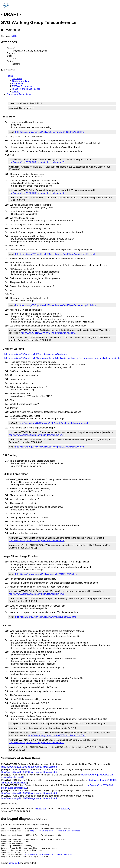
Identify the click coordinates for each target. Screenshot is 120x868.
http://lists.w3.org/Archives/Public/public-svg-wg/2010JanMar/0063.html (50, 132)
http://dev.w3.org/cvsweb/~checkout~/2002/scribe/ (56, 831)
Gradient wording (20, 81)
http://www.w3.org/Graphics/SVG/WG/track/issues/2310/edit (57, 735)
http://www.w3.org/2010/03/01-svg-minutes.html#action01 (37, 162)
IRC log (14, 36)
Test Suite (17, 79)
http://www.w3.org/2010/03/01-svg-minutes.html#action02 (37, 193)
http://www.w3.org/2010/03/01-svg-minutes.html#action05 (37, 540)
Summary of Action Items (19, 94)
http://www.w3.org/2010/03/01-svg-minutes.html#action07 (37, 743)
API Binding (18, 84)
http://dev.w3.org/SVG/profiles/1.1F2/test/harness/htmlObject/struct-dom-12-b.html (55, 254)
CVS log (65, 809)
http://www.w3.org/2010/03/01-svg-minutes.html (49, 854)
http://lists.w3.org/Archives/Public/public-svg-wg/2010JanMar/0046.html (50, 447)
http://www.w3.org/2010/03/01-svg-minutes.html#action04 (37, 435)
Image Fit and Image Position (26, 89)
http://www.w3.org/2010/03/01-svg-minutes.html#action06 (37, 594)
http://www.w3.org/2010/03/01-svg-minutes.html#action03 (49, 333)
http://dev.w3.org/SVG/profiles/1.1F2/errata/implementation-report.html (54, 423)
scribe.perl (41, 809)
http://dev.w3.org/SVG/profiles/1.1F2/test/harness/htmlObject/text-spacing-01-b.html (56, 305)
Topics (10, 76)
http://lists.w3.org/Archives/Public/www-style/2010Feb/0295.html (46, 574)
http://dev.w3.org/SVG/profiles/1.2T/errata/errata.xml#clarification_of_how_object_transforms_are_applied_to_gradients (62, 358)
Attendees (9, 42)
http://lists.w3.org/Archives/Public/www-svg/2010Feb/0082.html (46, 617)
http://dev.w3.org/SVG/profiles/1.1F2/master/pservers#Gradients (35, 354)
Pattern (16, 92)
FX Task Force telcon (22, 86)
